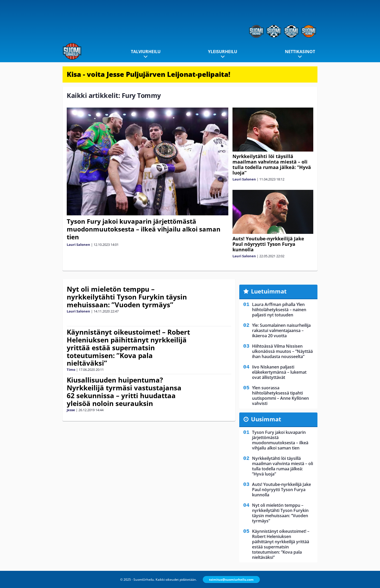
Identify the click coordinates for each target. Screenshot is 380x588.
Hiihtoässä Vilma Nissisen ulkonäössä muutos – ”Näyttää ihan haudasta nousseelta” (282, 351)
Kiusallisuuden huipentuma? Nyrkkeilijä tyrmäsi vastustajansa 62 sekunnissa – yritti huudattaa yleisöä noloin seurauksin (124, 392)
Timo (71, 370)
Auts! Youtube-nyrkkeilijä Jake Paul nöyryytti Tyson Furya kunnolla (268, 244)
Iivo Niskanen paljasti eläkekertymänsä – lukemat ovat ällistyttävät (279, 372)
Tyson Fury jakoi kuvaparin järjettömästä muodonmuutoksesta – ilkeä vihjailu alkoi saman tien (144, 229)
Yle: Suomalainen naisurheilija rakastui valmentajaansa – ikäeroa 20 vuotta (281, 330)
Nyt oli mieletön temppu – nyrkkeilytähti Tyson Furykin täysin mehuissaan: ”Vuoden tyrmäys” (127, 297)
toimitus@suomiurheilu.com (231, 580)
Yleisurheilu (223, 52)
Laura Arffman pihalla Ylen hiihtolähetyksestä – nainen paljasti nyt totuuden (279, 310)
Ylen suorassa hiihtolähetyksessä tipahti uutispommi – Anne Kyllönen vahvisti (280, 396)
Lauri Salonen (78, 245)
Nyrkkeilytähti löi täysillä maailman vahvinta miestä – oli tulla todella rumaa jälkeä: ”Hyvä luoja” (272, 164)
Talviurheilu (146, 52)
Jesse (71, 410)
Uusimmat (266, 419)
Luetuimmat (269, 291)
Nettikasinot (300, 52)
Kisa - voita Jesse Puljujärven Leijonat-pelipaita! (149, 74)
